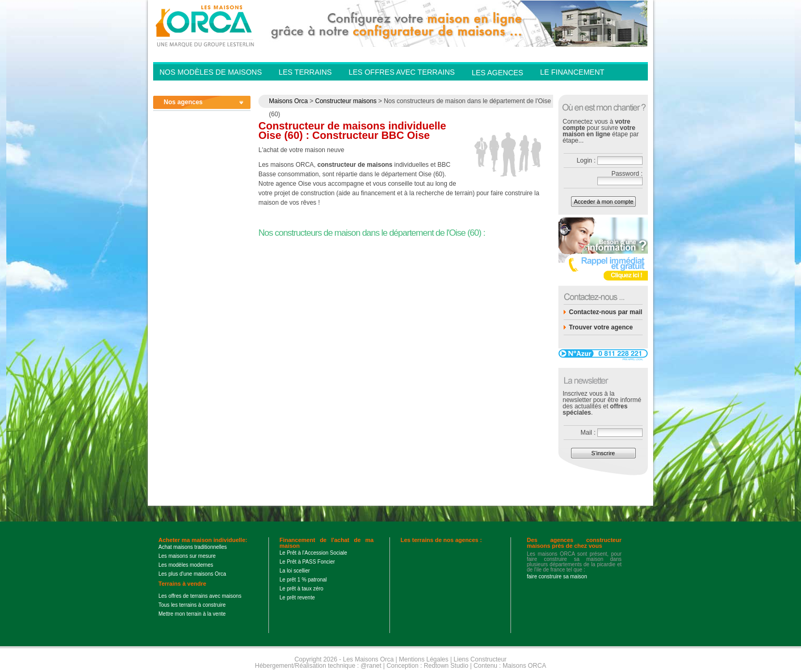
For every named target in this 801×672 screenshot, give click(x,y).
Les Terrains (305, 72)
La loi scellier (295, 571)
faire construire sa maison (557, 576)
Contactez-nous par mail (605, 312)
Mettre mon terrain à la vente (192, 614)
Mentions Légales (424, 659)
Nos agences (183, 102)
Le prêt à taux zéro (301, 589)
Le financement (572, 72)
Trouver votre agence (601, 327)
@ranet (371, 666)
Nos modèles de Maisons (211, 72)
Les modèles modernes (186, 565)
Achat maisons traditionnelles (193, 547)
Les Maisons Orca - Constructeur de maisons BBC (206, 25)
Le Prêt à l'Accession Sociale (313, 553)
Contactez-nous (574, 87)
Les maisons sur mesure (187, 556)
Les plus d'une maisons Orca (192, 574)
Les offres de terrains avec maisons (200, 596)
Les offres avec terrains (402, 72)
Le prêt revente (297, 598)
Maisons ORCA (524, 666)
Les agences (497, 73)
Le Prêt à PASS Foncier (307, 562)
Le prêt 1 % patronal (303, 580)
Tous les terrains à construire (192, 605)
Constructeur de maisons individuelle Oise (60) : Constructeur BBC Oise (352, 131)
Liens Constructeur (480, 659)
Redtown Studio (446, 666)
